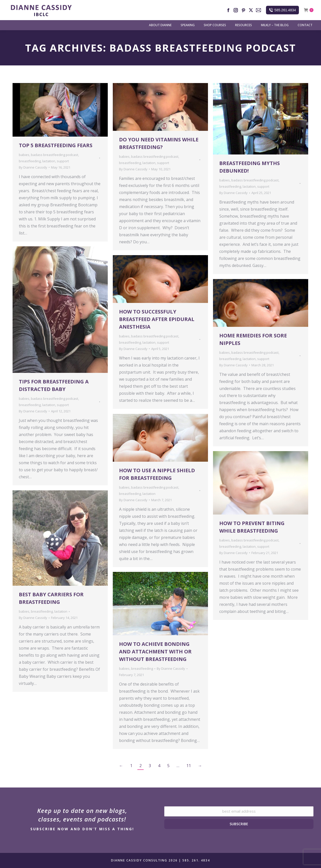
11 (189, 766)
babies (24, 155)
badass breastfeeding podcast (55, 155)
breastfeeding (30, 161)
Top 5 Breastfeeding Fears (56, 145)
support (63, 161)
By (33, 167)
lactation (49, 161)
